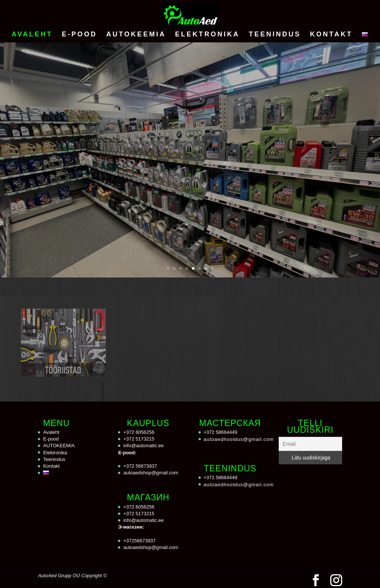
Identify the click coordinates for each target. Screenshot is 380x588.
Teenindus (275, 35)
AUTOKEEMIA (136, 35)
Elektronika (207, 35)
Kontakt (331, 35)
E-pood (79, 35)
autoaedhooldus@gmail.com (239, 439)
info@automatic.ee (143, 446)
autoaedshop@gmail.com (151, 473)
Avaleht (32, 35)
